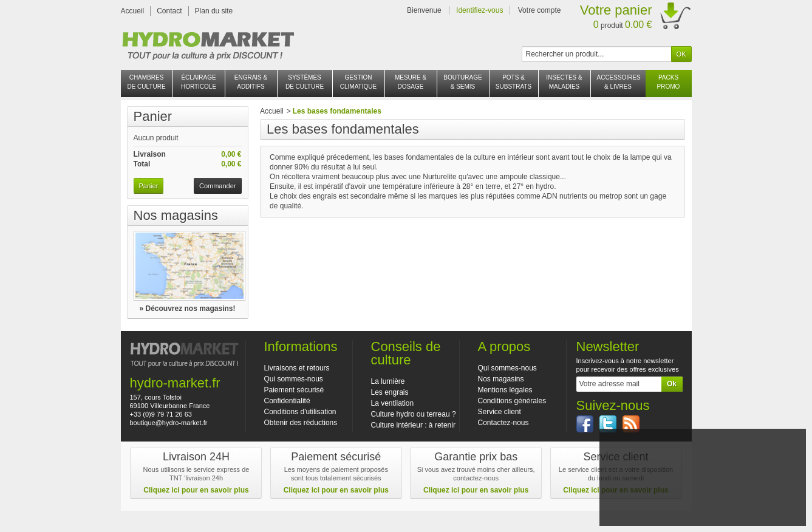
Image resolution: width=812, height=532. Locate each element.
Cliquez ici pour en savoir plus (196, 490)
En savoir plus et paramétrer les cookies (702, 512)
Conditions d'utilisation (300, 412)
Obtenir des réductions (301, 423)
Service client (500, 412)
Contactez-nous (503, 423)
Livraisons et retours (297, 368)
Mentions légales (505, 390)
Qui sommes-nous (294, 379)
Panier (153, 116)
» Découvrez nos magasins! (187, 309)
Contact (169, 11)
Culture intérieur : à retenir (413, 425)
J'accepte (702, 496)
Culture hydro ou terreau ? (414, 414)
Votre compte (540, 10)
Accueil (133, 11)
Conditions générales (512, 401)
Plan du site (214, 11)
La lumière (388, 381)
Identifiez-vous (479, 10)
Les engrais (390, 392)
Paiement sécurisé (294, 390)
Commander (218, 186)
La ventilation (393, 403)
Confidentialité (287, 401)
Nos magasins (176, 215)
